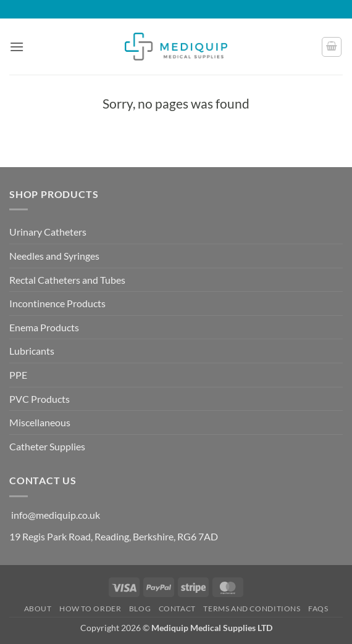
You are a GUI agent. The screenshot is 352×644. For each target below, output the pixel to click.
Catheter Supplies (47, 446)
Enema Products (44, 327)
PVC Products (40, 399)
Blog (140, 609)
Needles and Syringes (54, 256)
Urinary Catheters (48, 232)
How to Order (90, 609)
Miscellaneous (40, 422)
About (38, 609)
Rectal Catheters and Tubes (67, 280)
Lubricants (32, 351)
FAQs (318, 609)
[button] (17, 47)
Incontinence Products (57, 303)
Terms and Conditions (252, 609)
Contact (177, 609)
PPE (18, 375)
